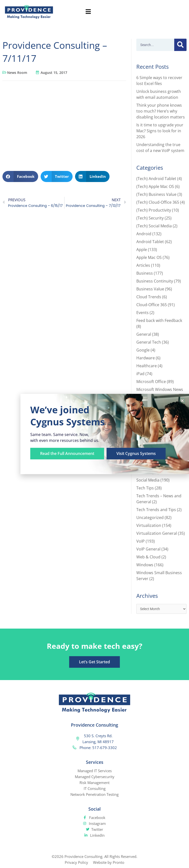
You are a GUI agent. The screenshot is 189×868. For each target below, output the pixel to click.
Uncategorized (150, 517)
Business (145, 273)
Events (142, 313)
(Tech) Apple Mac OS (155, 186)
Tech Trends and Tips (156, 510)
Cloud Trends (149, 297)
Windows (145, 565)
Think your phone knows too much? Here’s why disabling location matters (161, 111)
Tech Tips (145, 488)
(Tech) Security (150, 218)
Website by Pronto (109, 862)
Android (144, 234)
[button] (20, 176)
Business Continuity (155, 281)
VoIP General (148, 549)
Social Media (148, 480)
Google (143, 350)
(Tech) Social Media (154, 226)
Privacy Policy (76, 862)
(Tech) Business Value (156, 194)
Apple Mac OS (149, 257)
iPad (140, 374)
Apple (142, 250)
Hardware (146, 358)
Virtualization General (157, 533)
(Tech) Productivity (154, 210)
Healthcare (147, 366)
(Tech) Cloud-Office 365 (158, 202)
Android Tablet (150, 242)
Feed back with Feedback (159, 320)
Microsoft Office (151, 382)
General (144, 334)
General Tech (149, 342)
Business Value (150, 289)
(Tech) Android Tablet (156, 179)
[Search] (180, 45)
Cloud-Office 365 (152, 305)
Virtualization (149, 525)
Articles (143, 265)
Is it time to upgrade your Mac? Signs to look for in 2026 (160, 131)
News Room (17, 73)
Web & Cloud (148, 557)
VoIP (141, 541)
